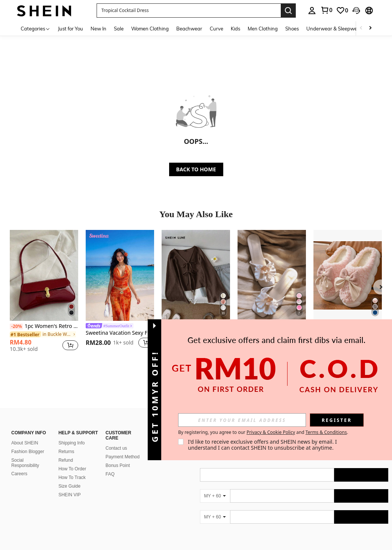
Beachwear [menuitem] (189, 29)
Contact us (116, 448)
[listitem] (44, 294)
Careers (19, 474)
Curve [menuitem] (216, 29)
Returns (66, 452)
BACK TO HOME (196, 169)
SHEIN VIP (69, 495)
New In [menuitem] (98, 29)
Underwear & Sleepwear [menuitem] (334, 29)
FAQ (110, 474)
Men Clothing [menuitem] (263, 29)
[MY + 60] (215, 496)
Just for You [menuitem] (70, 29)
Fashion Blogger (28, 452)
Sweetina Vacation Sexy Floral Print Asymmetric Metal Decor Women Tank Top (120, 333)
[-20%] (16, 326)
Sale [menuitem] (119, 29)
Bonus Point (118, 465)
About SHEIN (25, 443)
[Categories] (36, 28)
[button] (189, 11)
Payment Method (123, 457)
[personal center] (312, 11)
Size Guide (69, 486)
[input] (242, 420)
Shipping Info (71, 443)
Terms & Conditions (326, 432)
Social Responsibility (25, 463)
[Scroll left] (361, 28)
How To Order (72, 469)
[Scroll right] (370, 28)
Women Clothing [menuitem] (150, 29)
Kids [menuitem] (235, 29)
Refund (66, 460)
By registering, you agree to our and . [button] (263, 432)
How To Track (72, 477)
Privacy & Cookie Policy (271, 432)
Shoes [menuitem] (292, 29)
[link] (326, 10)
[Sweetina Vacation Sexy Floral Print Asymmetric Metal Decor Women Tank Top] (120, 275)
